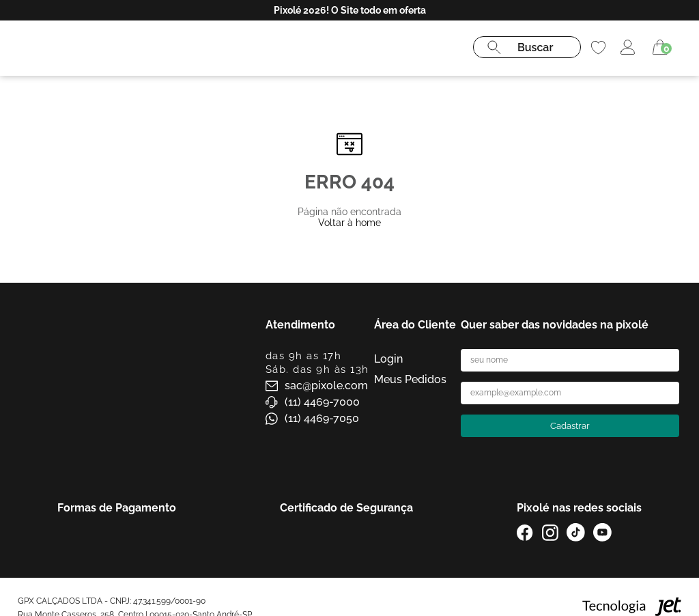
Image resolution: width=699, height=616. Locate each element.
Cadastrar (570, 426)
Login (388, 359)
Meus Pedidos (410, 379)
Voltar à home (349, 223)
